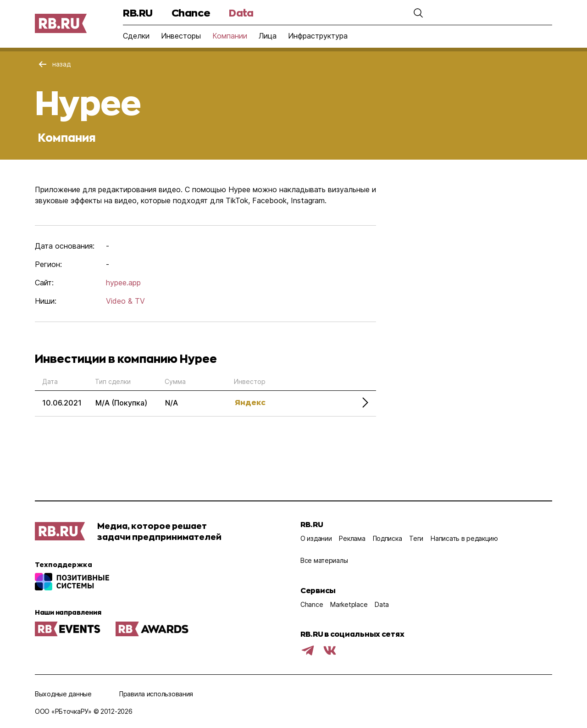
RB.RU (138, 13)
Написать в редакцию (464, 538)
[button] (418, 13)
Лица (268, 36)
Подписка (388, 538)
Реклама (352, 538)
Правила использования (156, 694)
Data (241, 13)
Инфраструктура (318, 36)
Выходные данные (63, 694)
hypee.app (123, 283)
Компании (230, 36)
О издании (316, 538)
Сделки (136, 36)
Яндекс (250, 402)
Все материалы (324, 560)
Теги (416, 538)
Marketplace (349, 604)
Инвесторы (181, 36)
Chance (191, 13)
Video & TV (125, 301)
